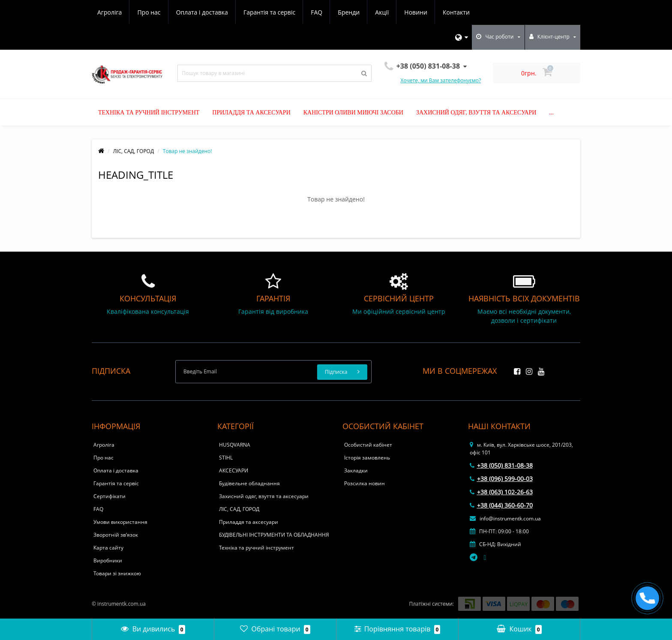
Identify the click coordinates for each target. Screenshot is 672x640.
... (551, 113)
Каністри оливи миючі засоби (353, 113)
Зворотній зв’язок (116, 535)
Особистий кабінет (368, 445)
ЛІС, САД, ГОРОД (133, 151)
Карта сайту (108, 548)
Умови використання (120, 522)
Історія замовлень (367, 458)
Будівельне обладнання (249, 483)
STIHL (226, 458)
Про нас (149, 12)
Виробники (108, 560)
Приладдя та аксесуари (251, 113)
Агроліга (109, 12)
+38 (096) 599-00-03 (501, 479)
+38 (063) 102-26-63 (501, 492)
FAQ (316, 12)
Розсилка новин (364, 483)
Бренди (349, 12)
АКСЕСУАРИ (234, 470)
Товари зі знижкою (117, 573)
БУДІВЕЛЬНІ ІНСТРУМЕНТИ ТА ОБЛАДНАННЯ (274, 535)
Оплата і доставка (202, 12)
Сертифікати (109, 496)
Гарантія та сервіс (269, 12)
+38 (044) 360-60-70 (501, 505)
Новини (415, 12)
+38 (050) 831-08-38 (501, 465)
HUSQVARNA (235, 445)
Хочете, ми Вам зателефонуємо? (441, 80)
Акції (382, 12)
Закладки (356, 470)
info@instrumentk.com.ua (505, 518)
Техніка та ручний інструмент (149, 113)
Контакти (456, 12)
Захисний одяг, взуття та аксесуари (476, 113)
